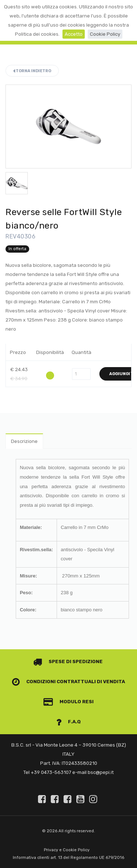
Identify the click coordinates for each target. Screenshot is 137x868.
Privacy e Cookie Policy (67, 850)
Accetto (74, 34)
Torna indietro (32, 71)
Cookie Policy (105, 34)
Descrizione (24, 441)
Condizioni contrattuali (54, 682)
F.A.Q (69, 722)
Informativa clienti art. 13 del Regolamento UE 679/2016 (68, 858)
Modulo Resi (69, 702)
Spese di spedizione (68, 661)
